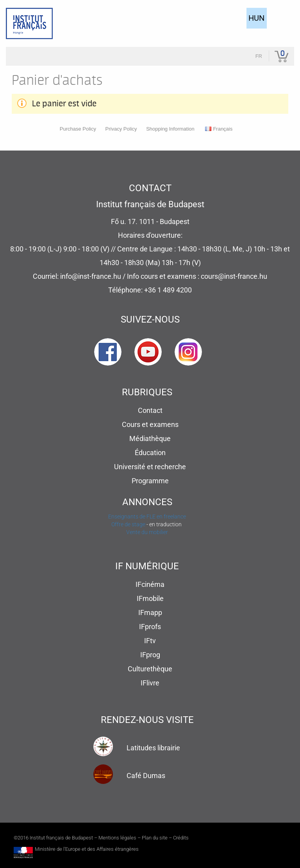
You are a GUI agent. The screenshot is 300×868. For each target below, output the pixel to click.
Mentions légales (117, 838)
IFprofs (150, 627)
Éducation (150, 453)
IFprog (150, 655)
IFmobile (150, 598)
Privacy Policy (121, 129)
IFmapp (150, 612)
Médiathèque (150, 438)
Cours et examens (150, 424)
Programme (150, 481)
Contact (150, 410)
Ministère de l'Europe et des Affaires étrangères (87, 849)
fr (259, 56)
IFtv (150, 641)
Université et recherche (150, 467)
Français (219, 129)
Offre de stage (128, 524)
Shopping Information (170, 129)
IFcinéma (150, 584)
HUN (256, 18)
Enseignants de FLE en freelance (147, 516)
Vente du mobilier (147, 532)
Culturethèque (150, 669)
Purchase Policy (78, 129)
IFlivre (150, 683)
